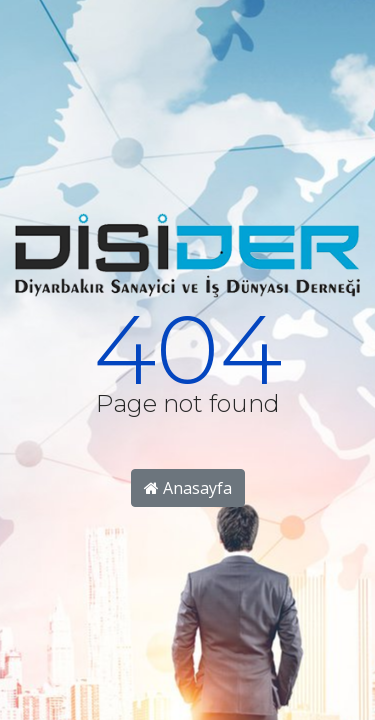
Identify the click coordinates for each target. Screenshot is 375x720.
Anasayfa (188, 488)
